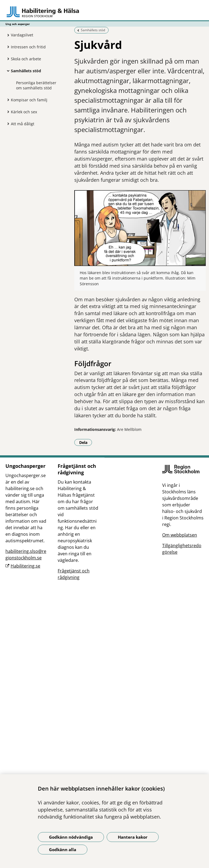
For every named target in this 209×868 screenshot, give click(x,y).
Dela (86, 442)
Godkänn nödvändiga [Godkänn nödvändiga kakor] (71, 837)
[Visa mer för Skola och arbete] (7, 59)
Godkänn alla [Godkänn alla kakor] (63, 850)
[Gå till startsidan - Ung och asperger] (104, 12)
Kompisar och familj (29, 100)
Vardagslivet (22, 35)
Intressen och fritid (28, 47)
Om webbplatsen (180, 535)
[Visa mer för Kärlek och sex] (7, 112)
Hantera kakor (133, 837)
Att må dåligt (23, 124)
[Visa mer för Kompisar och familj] (7, 100)
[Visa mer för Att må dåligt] (7, 124)
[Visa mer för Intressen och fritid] (7, 47)
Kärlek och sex (24, 112)
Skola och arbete (26, 59)
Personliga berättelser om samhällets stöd (36, 85)
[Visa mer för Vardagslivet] (7, 35)
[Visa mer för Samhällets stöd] (7, 71)
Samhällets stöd (26, 71)
